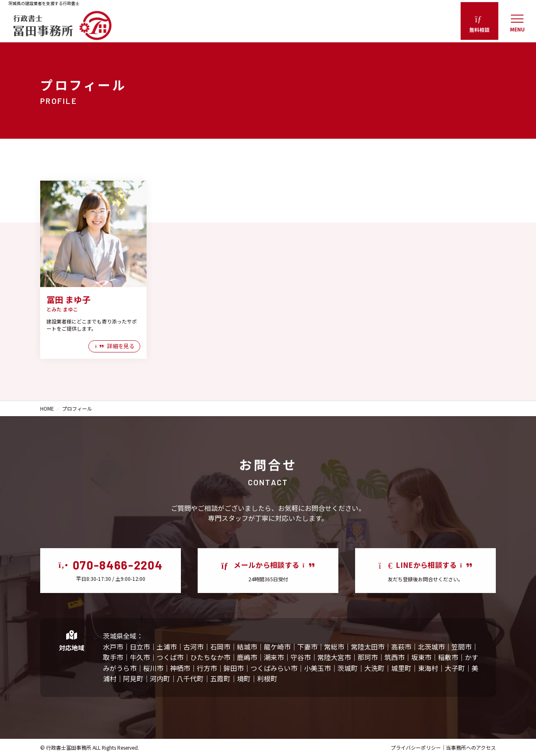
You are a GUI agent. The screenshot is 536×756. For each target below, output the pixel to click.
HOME (47, 408)
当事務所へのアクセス (471, 747)
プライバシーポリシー (416, 747)
